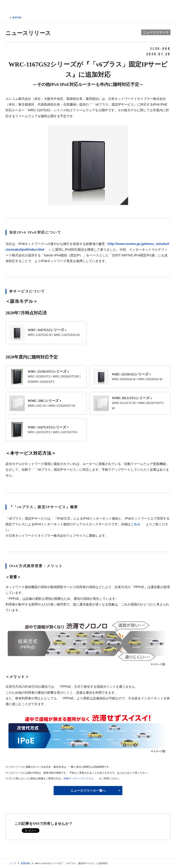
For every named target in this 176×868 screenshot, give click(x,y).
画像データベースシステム (79, 778)
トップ (13, 863)
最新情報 (17, 17)
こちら (135, 524)
